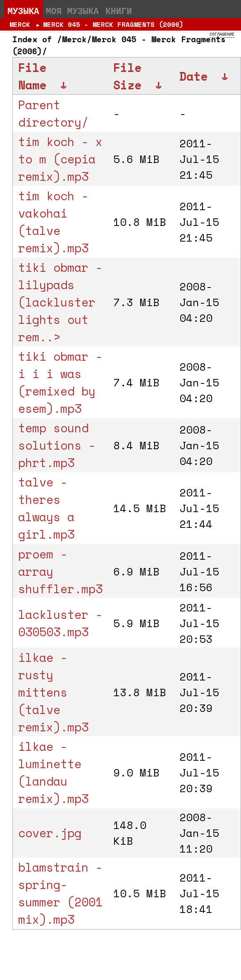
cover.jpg (50, 833)
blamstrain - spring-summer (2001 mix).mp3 (60, 893)
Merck (20, 24)
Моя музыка (72, 11)
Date (193, 76)
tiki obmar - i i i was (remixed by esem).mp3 (60, 382)
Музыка (23, 11)
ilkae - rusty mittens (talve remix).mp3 (53, 692)
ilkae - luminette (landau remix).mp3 (53, 772)
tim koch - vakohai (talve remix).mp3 (53, 222)
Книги (119, 11)
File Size (127, 76)
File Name (32, 76)
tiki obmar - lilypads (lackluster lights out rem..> (60, 302)
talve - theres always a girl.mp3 (46, 508)
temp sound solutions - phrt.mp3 (57, 445)
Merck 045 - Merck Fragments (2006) (113, 24)
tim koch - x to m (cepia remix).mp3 (60, 159)
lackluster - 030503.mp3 (60, 623)
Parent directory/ (53, 113)
